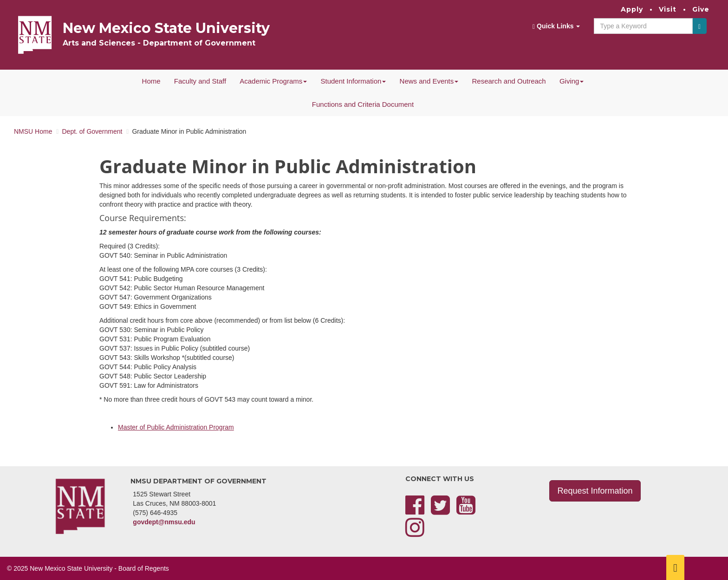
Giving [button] (572, 81)
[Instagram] (415, 533)
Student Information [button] (353, 81)
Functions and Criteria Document (363, 104)
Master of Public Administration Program (176, 427)
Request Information (595, 491)
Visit (668, 9)
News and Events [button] (429, 81)
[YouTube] (466, 511)
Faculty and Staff (200, 81)
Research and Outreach (509, 81)
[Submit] (699, 26)
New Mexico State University (166, 28)
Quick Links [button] (556, 26)
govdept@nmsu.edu (164, 522)
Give (701, 9)
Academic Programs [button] (273, 81)
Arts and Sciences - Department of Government (159, 43)
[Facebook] (415, 511)
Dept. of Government (92, 131)
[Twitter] (440, 511)
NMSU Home (33, 131)
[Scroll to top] (675, 567)
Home (151, 81)
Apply (632, 9)
